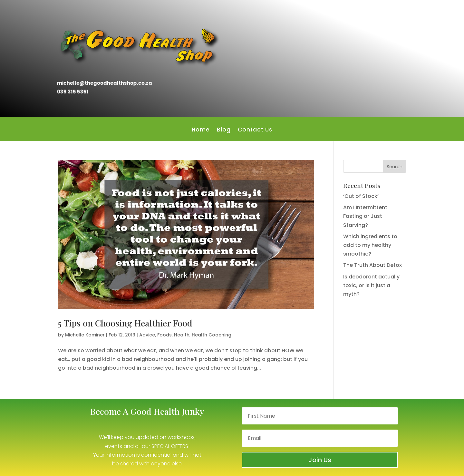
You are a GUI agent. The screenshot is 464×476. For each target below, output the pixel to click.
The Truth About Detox (372, 265)
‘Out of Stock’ (361, 196)
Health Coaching (212, 335)
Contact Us (255, 130)
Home (201, 130)
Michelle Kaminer (85, 335)
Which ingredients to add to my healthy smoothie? (370, 245)
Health (182, 335)
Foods (164, 335)
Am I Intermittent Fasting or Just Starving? (365, 216)
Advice (147, 335)
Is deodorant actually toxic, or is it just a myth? (371, 285)
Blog (224, 130)
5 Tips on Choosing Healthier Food (125, 323)
